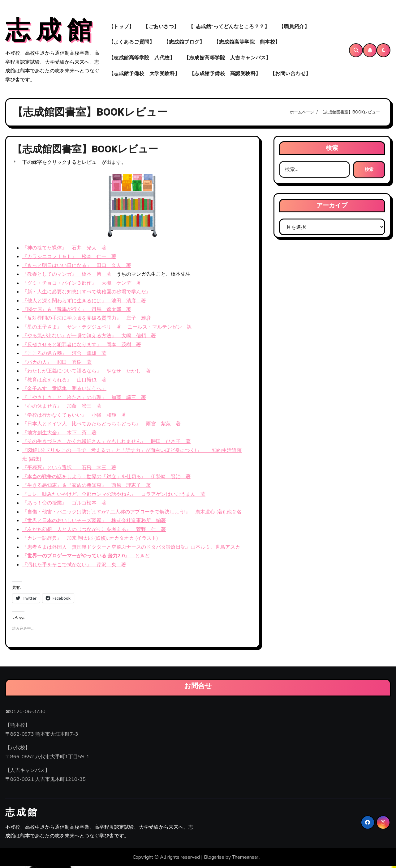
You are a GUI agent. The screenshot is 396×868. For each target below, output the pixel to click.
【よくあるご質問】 (132, 43)
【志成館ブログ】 (184, 43)
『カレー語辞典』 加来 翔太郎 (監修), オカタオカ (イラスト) (90, 540)
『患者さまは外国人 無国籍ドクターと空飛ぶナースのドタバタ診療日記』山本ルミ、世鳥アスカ (131, 549)
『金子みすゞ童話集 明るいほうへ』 (64, 390)
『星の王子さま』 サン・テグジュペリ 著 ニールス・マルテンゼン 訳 (107, 329)
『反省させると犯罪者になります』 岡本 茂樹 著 (82, 346)
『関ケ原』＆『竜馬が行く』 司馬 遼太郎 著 (77, 311)
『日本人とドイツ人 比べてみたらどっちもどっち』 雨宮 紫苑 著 (101, 426)
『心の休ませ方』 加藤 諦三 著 (62, 408)
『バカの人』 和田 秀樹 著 (57, 364)
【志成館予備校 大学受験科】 (144, 74)
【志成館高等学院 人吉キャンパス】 (228, 59)
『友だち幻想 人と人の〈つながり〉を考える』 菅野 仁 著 (94, 531)
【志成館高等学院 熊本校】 (247, 43)
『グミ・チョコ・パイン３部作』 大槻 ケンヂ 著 (82, 285)
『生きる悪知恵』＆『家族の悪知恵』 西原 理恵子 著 (87, 487)
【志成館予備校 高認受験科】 (225, 74)
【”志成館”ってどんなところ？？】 (229, 27)
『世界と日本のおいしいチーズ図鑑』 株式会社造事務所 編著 (94, 522)
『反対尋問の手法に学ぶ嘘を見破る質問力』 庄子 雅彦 (87, 320)
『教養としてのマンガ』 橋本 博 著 (67, 276)
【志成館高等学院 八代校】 (142, 59)
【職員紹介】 (294, 27)
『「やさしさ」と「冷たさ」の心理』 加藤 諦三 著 (84, 399)
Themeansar (245, 859)
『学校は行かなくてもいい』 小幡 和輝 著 (74, 417)
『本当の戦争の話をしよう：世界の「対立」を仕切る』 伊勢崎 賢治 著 (106, 478)
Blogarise (214, 859)
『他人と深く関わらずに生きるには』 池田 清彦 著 (84, 302)
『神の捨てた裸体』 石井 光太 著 (64, 249)
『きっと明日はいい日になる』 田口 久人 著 (77, 267)
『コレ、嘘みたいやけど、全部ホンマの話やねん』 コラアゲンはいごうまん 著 (114, 496)
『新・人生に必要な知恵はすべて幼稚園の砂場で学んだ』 (87, 293)
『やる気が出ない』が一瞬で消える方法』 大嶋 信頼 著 (89, 338)
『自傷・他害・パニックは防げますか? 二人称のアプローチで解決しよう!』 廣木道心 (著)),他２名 (132, 513)
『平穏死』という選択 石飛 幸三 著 (69, 470)
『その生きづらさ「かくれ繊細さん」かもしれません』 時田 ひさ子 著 (106, 443)
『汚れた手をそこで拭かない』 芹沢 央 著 (74, 566)
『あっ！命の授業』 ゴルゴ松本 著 (64, 505)
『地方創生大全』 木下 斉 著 (59, 434)
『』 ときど (86, 558)
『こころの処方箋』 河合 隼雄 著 (64, 355)
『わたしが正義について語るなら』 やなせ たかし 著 (87, 373)
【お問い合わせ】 (291, 74)
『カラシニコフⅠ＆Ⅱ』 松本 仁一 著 (69, 258)
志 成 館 (49, 32)
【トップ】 (121, 27)
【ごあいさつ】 (161, 27)
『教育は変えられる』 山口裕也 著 (64, 381)
